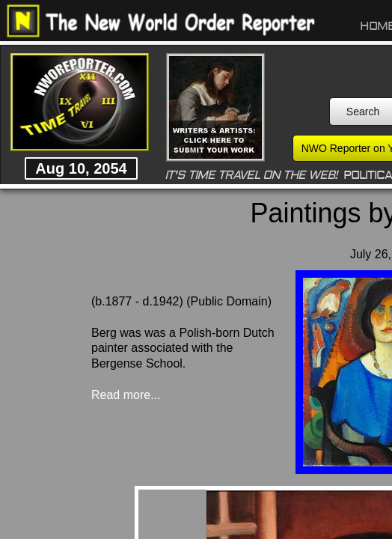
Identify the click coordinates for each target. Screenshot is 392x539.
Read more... (126, 395)
